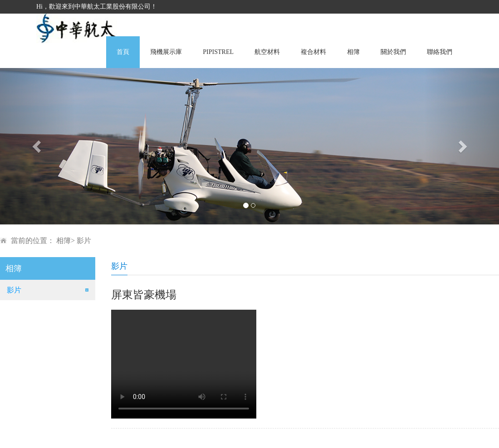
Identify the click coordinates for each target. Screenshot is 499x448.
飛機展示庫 (166, 52)
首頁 (123, 52)
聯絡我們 (440, 52)
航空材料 (267, 52)
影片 (14, 290)
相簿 (353, 52)
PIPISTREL (218, 52)
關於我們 (393, 52)
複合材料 (313, 52)
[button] (37, 146)
